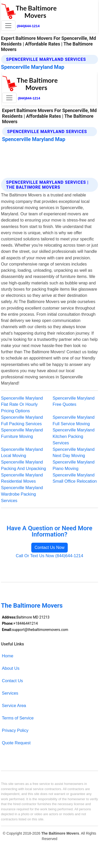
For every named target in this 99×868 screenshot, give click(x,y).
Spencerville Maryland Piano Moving (74, 465)
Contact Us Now (50, 547)
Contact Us (12, 681)
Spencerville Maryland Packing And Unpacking (24, 465)
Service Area (14, 705)
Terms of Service (18, 718)
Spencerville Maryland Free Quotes (74, 401)
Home (7, 656)
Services (10, 693)
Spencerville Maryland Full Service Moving (74, 420)
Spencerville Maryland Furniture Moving (22, 433)
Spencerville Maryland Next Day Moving (74, 453)
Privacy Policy (15, 730)
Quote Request (16, 743)
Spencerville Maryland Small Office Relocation (75, 478)
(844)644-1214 (28, 26)
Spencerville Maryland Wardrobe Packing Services (22, 494)
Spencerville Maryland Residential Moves (22, 478)
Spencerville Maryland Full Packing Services (22, 420)
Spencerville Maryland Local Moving (22, 453)
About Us (11, 668)
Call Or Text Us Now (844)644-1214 (49, 556)
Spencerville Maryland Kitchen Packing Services (74, 436)
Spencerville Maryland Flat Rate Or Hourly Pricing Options (22, 404)
